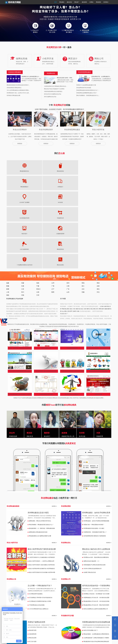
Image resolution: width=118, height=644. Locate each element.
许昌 (27, 586)
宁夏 (38, 208)
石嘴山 (69, 604)
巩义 (31, 586)
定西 (103, 604)
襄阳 (52, 589)
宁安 (80, 599)
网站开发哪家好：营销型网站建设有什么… (88, 95)
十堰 (59, 589)
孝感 (41, 589)
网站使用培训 (74, 187)
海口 (38, 609)
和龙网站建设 (10, 579)
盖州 (29, 599)
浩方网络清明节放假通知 (36, 516)
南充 (94, 586)
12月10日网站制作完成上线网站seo (39, 531)
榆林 (107, 594)
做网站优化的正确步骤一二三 (91, 483)
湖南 (8, 217)
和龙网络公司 (66, 501)
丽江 (26, 596)
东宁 (72, 599)
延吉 (71, 231)
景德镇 (88, 602)
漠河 (44, 599)
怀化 (55, 591)
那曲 (19, 607)
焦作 (12, 586)
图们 (68, 231)
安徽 (83, 214)
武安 (24, 594)
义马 (46, 586)
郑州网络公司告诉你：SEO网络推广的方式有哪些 (96, 516)
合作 (81, 604)
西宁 (74, 607)
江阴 (23, 591)
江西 (68, 208)
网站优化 (52, 73)
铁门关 (106, 599)
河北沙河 (15, 594)
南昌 (92, 602)
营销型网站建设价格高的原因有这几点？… (88, 90)
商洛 (99, 594)
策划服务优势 (33, 567)
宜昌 (55, 589)
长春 (78, 233)
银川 (74, 604)
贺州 (19, 604)
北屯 (8, 602)
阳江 (70, 589)
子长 (81, 594)
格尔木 (58, 607)
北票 (8, 599)
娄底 (52, 591)
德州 (46, 594)
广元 (23, 589)
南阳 (42, 586)
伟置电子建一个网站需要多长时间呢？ (94, 446)
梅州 (99, 589)
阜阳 (83, 586)
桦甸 (100, 231)
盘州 (107, 607)
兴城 (104, 596)
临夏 (85, 604)
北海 (38, 604)
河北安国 (107, 591)
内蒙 (23, 205)
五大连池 (60, 599)
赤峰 (60, 609)
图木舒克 (18, 602)
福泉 (81, 607)
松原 (55, 596)
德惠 (106, 231)
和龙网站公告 (11, 501)
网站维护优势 (33, 552)
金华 (43, 602)
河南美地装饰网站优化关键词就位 (53, 91)
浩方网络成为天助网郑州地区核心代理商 (40, 523)
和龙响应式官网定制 (51, 579)
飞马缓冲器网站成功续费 (46, 316)
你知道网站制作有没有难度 (84, 88)
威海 (59, 594)
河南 (23, 217)
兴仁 (92, 607)
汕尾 (96, 589)
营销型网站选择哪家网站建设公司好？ (87, 93)
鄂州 (48, 589)
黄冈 (37, 589)
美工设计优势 (33, 563)
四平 (71, 233)
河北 (98, 214)
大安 (74, 231)
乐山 (105, 586)
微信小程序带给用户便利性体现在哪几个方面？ (42, 471)
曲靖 (41, 596)
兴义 (96, 607)
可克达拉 (97, 599)
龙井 (86, 596)
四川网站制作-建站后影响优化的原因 (46, 293)
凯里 (88, 607)
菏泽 (38, 594)
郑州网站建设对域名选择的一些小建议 (94, 450)
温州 (58, 602)
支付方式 (98, 631)
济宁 (66, 594)
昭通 (30, 596)
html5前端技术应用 (104, 171)
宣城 (57, 586)
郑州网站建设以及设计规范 (38, 434)
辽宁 (53, 211)
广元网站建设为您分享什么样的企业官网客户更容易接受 (72, 293)
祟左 (8, 604)
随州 (33, 589)
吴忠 (65, 604)
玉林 (26, 604)
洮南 (77, 231)
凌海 (36, 599)
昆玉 (92, 599)
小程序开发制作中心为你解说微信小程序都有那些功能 (42, 480)
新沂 (15, 591)
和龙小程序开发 (12, 465)
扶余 (80, 231)
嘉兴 (54, 602)
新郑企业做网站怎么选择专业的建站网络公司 (96, 531)
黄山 (53, 586)
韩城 (88, 594)
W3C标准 (89, 171)
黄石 (63, 589)
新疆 (8, 211)
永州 (59, 591)
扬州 (33, 591)
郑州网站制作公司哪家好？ (72, 316)
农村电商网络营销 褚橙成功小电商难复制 (95, 458)
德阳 (19, 589)
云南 (38, 214)
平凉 (12, 607)
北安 (65, 599)
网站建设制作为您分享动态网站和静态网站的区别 (96, 564)
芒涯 (49, 607)
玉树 (63, 607)
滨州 (42, 594)
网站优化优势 (33, 560)
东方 (42, 609)
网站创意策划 (29, 171)
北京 (83, 211)
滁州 (76, 586)
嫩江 (69, 599)
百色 (23, 604)
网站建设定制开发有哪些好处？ (92, 567)
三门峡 (23, 586)
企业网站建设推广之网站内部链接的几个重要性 (96, 560)
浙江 (83, 208)
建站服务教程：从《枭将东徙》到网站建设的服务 (42, 451)
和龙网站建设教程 (13, 428)
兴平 (96, 594)
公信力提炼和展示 (59, 187)
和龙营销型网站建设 (21, 579)
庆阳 (107, 604)
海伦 (48, 599)
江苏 (23, 211)
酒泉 (8, 607)
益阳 (66, 591)
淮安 (41, 591)
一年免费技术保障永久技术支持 (89, 187)
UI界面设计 (59, 171)
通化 (66, 233)
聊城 (35, 594)
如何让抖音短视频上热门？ (91, 552)
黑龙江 (38, 211)
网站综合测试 (104, 187)
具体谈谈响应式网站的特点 (14, 88)
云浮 (77, 589)
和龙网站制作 (31, 579)
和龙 (108, 228)
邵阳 (82, 591)
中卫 (58, 604)
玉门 (92, 604)
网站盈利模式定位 (14, 171)
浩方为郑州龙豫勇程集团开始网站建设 (20, 293)
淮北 (87, 586)
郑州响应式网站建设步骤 (13, 95)
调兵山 (16, 599)
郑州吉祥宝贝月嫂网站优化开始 (53, 94)
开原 (12, 599)
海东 (70, 607)
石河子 (28, 602)
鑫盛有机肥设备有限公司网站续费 (98, 293)
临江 (82, 231)
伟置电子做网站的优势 (36, 544)
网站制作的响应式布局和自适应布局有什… (18, 85)
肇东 (52, 599)
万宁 (46, 609)
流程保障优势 (33, 556)
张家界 (71, 591)
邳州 (12, 591)
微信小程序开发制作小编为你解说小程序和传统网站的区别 (42, 487)
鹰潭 (80, 602)
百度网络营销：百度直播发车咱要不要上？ (95, 454)
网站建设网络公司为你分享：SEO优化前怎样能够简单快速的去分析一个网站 (96, 524)
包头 (68, 609)
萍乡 (96, 602)
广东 (68, 211)
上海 (8, 214)
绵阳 (102, 586)
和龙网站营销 (66, 428)
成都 (8, 589)
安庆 (64, 586)
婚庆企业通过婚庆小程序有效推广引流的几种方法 (20, 317)
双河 (102, 599)
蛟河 (103, 231)
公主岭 (102, 228)
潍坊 (70, 594)
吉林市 (75, 233)
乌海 (64, 609)
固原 (61, 604)
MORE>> (54, 428)
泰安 (63, 594)
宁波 (61, 602)
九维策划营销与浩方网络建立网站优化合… (56, 86)
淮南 (80, 586)
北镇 (32, 599)
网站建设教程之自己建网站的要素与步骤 (40, 458)
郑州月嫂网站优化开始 (50, 97)
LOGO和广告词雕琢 (74, 171)
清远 (92, 589)
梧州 (42, 604)
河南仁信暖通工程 (46, 270)
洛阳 (35, 586)
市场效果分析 (14, 187)
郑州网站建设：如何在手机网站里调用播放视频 (96, 435)
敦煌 (88, 604)
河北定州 (9, 594)
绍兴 (47, 602)
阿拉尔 (23, 602)
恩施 (30, 589)
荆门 (44, 589)
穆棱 (76, 599)
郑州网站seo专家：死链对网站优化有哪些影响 (96, 479)
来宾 (12, 604)
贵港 (30, 604)
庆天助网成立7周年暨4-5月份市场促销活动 (41, 519)
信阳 (38, 586)
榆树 (109, 231)
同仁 (66, 607)
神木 (77, 594)
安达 (55, 599)
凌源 (108, 596)
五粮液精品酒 (98, 316)
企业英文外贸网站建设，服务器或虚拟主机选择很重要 (98, 270)
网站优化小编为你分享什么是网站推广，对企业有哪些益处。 (96, 471)
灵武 (54, 604)
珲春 (63, 231)
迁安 (27, 594)
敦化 (66, 231)
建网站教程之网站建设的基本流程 (38, 454)
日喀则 (38, 607)
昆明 (15, 596)
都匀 (85, 607)
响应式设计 (29, 187)
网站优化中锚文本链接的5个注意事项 (54, 89)
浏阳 (48, 591)
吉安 (85, 231)
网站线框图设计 (44, 171)
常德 (75, 591)
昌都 (33, 607)
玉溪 (37, 596)
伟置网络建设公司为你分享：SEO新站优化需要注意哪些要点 (96, 520)
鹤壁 (19, 586)
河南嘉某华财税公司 (72, 270)
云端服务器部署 (44, 187)
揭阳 (74, 589)
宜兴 (19, 591)
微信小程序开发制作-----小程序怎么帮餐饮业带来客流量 (42, 483)
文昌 (49, 609)
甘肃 (23, 208)
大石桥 (24, 599)
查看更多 (20, 144)
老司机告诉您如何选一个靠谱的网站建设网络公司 (96, 508)
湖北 (98, 211)
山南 (23, 607)
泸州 (15, 589)
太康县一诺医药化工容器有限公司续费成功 (20, 270)
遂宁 (12, 589)
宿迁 (26, 591)
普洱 (23, 596)
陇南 (99, 604)
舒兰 (97, 231)
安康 (103, 594)
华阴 (85, 594)
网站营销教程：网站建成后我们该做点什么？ (41, 446)
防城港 (34, 604)
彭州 (98, 586)
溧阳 (8, 591)
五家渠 (12, 602)
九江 (99, 602)
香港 (98, 205)
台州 (69, 602)
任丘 (93, 591)
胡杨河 (88, 599)
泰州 (30, 591)
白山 (63, 233)
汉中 (8, 596)
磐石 (95, 231)
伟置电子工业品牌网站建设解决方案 (86, 85)
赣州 (103, 602)
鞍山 (97, 596)
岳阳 (78, 591)
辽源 (68, 233)
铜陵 (60, 586)
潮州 (85, 589)
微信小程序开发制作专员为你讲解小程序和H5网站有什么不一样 (42, 495)
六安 (72, 586)
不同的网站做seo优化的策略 (37, 527)
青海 (83, 205)
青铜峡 (50, 604)
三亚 (35, 609)
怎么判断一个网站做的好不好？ (40, 507)
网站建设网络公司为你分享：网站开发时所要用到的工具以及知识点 (96, 527)
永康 (36, 602)
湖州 (50, 602)
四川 (23, 214)
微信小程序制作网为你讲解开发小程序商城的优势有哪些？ (42, 491)
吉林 (98, 208)
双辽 (92, 231)
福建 (8, 205)
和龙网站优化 (66, 465)
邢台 (89, 591)
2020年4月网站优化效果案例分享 (92, 490)
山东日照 (54, 594)
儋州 (27, 609)
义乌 (40, 602)
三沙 (31, 609)
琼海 (53, 609)
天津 (38, 217)
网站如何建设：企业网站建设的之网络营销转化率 (96, 556)
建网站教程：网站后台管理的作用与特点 (40, 443)
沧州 (97, 591)
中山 (88, 589)
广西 (53, 208)
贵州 (68, 205)
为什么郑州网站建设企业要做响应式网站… (18, 90)
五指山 (23, 609)
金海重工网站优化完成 (90, 494)
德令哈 (54, 607)
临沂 (49, 594)
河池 (15, 604)
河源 (81, 589)
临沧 (19, 596)
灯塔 (20, 599)
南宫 (20, 594)
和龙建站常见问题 (67, 537)
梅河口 (89, 231)
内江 (109, 586)
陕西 (53, 214)
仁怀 (99, 607)
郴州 (63, 591)
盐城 (37, 591)
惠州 (103, 589)
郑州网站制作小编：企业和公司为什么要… (18, 93)
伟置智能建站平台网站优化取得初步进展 (94, 487)
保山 (33, 596)
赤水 (103, 607)
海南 (38, 205)
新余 (83, 602)
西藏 (8, 208)
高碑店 (101, 591)
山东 (68, 214)
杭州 (65, 602)
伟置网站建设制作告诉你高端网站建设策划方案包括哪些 (96, 544)
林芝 (26, 607)
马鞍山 (68, 586)
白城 (105, 228)
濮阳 (15, 586)
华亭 (96, 604)
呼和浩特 (72, 609)
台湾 (53, 205)
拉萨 (30, 607)
